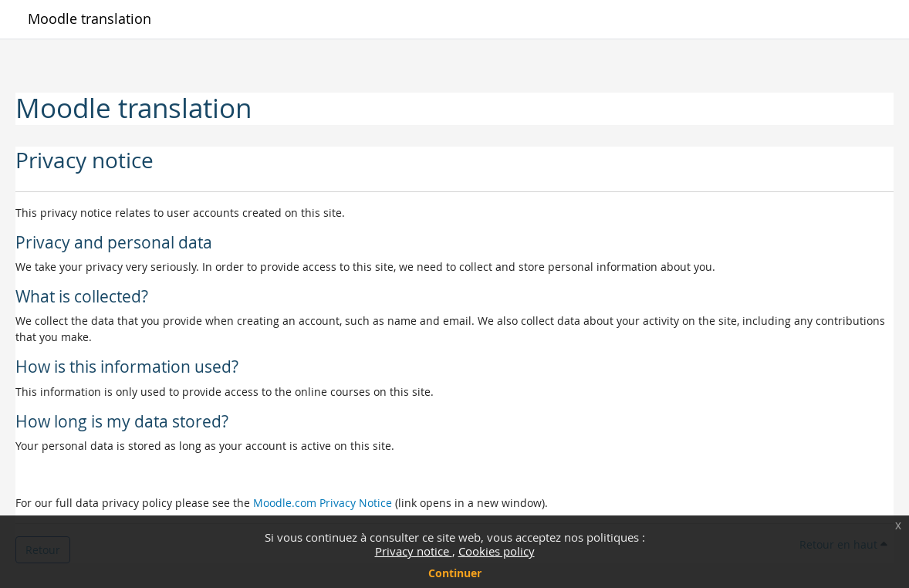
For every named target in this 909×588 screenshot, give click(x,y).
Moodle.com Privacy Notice (323, 503)
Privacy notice (414, 551)
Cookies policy (497, 551)
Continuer (455, 573)
